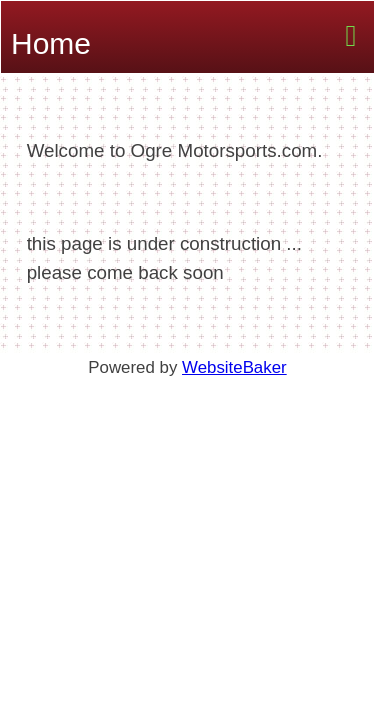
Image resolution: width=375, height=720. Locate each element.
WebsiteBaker (234, 367)
